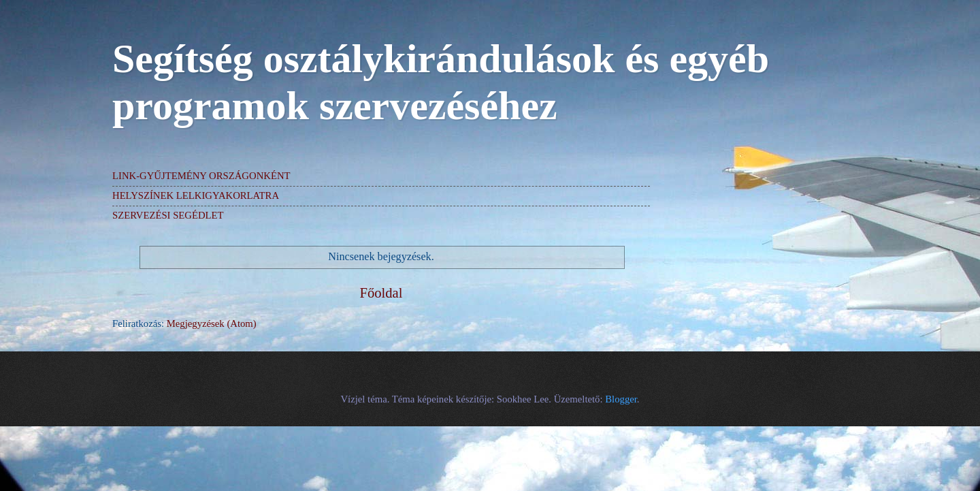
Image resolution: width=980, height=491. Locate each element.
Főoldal (381, 293)
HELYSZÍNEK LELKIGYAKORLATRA (196, 195)
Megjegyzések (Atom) (212, 323)
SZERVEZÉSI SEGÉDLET (168, 215)
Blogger (621, 399)
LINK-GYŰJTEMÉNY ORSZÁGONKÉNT (201, 176)
